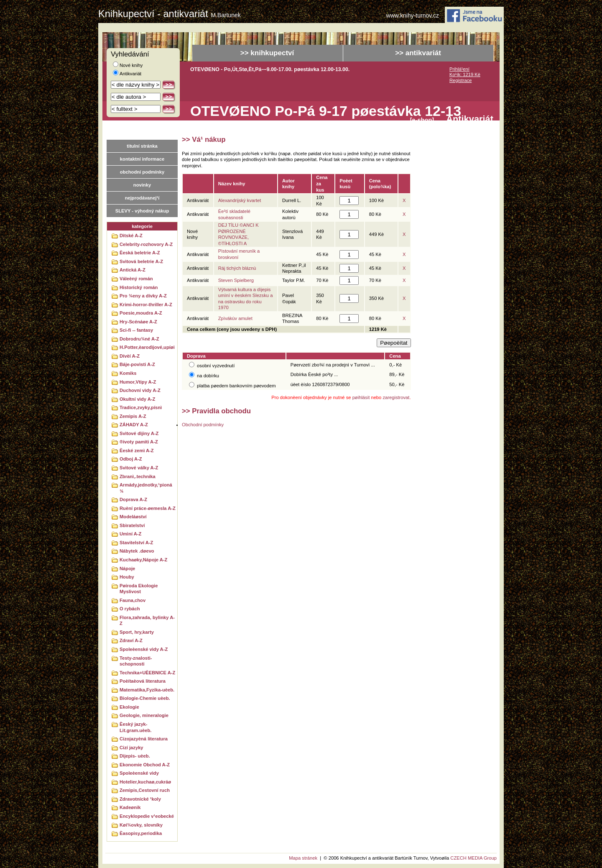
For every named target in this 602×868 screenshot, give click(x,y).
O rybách (130, 609)
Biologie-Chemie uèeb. (145, 698)
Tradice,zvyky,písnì (141, 407)
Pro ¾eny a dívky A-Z (143, 296)
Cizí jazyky (131, 748)
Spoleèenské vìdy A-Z (144, 649)
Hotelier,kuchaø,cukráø (145, 782)
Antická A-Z (133, 270)
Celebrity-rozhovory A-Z (146, 244)
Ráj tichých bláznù (237, 268)
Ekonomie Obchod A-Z (145, 765)
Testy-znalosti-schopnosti (136, 661)
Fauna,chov (133, 600)
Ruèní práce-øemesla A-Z (148, 508)
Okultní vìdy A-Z (137, 399)
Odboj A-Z (131, 459)
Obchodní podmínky (203, 425)
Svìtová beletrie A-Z (141, 261)
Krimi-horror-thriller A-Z (146, 305)
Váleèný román (136, 279)
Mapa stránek (303, 858)
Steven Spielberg (236, 280)
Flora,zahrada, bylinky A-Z (147, 621)
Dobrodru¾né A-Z (139, 339)
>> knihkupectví (267, 53)
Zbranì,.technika (138, 476)
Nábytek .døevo (137, 551)
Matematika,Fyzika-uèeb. (147, 690)
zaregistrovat (396, 397)
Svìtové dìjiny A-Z (139, 433)
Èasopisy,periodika (141, 833)
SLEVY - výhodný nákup (142, 211)
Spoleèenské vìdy (139, 773)
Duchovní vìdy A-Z (140, 390)
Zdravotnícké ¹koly (140, 799)
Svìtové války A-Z (139, 468)
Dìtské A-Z (131, 236)
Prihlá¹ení (459, 69)
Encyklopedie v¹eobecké (147, 816)
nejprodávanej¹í (142, 198)
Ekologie (129, 707)
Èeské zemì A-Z (137, 451)
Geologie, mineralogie (144, 715)
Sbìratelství (132, 525)
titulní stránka (142, 146)
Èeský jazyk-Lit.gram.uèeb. (135, 727)
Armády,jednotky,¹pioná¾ (146, 488)
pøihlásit (361, 397)
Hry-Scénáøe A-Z (138, 322)
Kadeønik (130, 807)
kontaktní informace (142, 159)
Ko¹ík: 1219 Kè (465, 74)
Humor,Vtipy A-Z (138, 382)
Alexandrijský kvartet (240, 200)
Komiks (128, 373)
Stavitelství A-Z (136, 543)
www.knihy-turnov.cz (413, 16)
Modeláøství (133, 517)
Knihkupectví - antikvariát (170, 14)
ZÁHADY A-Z (134, 425)
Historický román (139, 287)
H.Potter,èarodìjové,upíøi (147, 347)
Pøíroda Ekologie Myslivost (139, 589)
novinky (142, 185)
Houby (127, 577)
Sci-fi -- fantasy (136, 330)
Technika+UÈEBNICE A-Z (147, 673)
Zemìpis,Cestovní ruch (145, 790)
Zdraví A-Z (131, 640)
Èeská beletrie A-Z (140, 253)
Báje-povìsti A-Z (137, 364)
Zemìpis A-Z (133, 416)
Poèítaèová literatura (143, 681)
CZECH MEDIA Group (473, 858)
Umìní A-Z (130, 534)
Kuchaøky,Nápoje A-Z (143, 560)
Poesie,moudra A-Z (141, 313)
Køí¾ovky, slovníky (141, 825)
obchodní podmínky (142, 172)
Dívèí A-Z (130, 356)
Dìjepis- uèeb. (135, 756)
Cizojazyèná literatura (144, 739)
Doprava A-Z (133, 499)
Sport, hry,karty (137, 632)
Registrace (460, 80)
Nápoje (127, 568)
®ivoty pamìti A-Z (139, 442)
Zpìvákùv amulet (235, 318)
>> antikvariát (418, 53)
